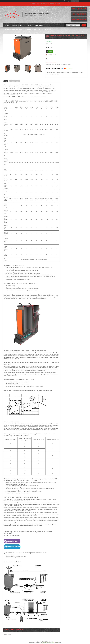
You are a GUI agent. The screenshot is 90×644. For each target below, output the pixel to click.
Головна (7, 25)
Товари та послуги (17, 25)
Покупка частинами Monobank (13, 29)
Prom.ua (52, 641)
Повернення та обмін (45, 29)
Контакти (30, 25)
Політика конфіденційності (56, 643)
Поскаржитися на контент (45, 643)
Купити (51, 52)
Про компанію (39, 25)
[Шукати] (84, 25)
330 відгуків (68, 1)
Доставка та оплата (30, 29)
